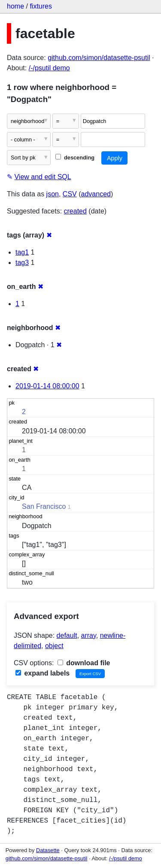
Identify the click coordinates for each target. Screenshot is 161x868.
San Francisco (44, 506)
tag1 (22, 252)
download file (84, 663)
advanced (96, 194)
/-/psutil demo (49, 68)
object (54, 646)
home (15, 6)
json (53, 194)
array (89, 635)
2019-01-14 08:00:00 (47, 386)
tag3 (22, 263)
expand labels (43, 673)
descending (75, 158)
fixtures (41, 6)
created (75, 211)
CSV (70, 194)
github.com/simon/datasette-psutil (99, 58)
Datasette (48, 850)
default (67, 635)
